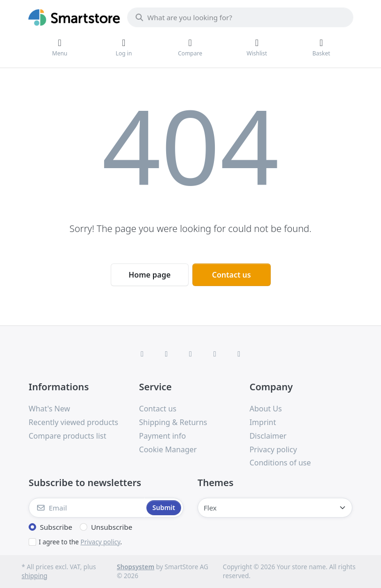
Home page (150, 275)
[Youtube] (239, 354)
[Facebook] (142, 354)
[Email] (87, 508)
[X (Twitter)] (167, 354)
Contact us (232, 275)
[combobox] (240, 17)
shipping (34, 576)
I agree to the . (80, 542)
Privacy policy (101, 542)
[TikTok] (215, 354)
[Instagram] (190, 354)
